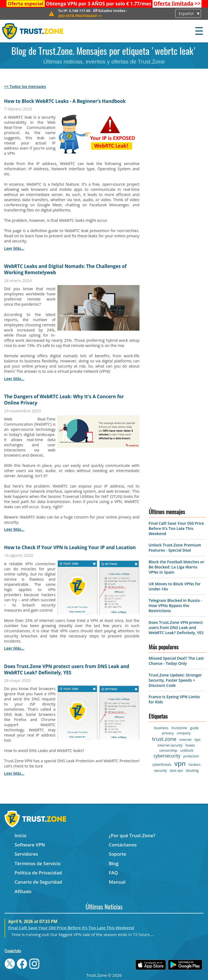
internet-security (170, 745)
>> (177, 4)
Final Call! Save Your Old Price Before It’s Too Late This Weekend (176, 528)
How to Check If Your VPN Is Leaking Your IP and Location (70, 547)
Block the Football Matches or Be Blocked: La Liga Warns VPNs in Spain (176, 567)
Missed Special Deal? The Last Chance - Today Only (176, 661)
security (160, 770)
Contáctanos (123, 845)
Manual (117, 882)
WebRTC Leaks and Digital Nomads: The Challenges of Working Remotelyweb (65, 269)
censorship (168, 750)
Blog (114, 863)
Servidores (26, 854)
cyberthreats (162, 765)
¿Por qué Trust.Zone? (132, 835)
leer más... (14, 248)
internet (185, 740)
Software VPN (30, 845)
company (183, 733)
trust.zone (164, 739)
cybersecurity (167, 756)
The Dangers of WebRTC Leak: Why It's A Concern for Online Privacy (64, 400)
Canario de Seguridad (38, 882)
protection (191, 756)
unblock (187, 750)
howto (190, 745)
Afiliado (23, 891)
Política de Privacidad (38, 873)
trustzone (179, 728)
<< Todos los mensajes (25, 86)
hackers (194, 765)
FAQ (113, 873)
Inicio (21, 835)
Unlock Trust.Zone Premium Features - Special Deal (175, 548)
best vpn (176, 771)
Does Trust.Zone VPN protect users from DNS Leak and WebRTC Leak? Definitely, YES (67, 669)
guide (194, 728)
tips (197, 739)
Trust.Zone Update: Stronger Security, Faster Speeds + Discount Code (175, 680)
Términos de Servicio (38, 863)
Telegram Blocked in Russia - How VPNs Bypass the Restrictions (175, 606)
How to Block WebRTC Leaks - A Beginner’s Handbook (65, 101)
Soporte (118, 854)
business (161, 728)
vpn (180, 763)
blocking (192, 771)
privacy (168, 733)
